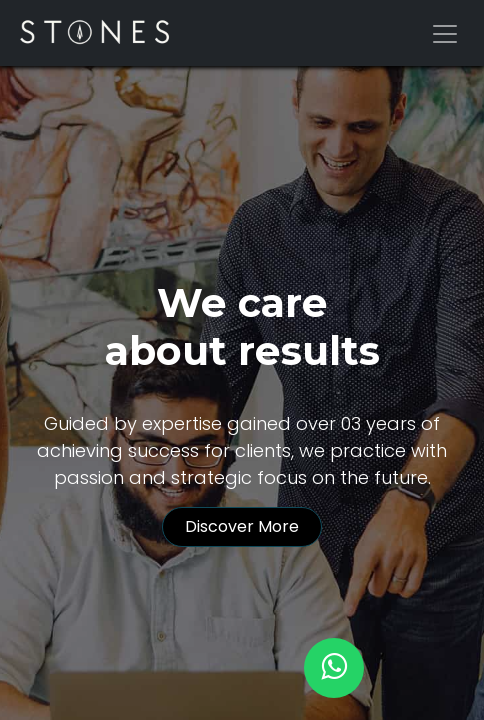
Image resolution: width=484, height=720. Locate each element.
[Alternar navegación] (445, 33)
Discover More (242, 526)
